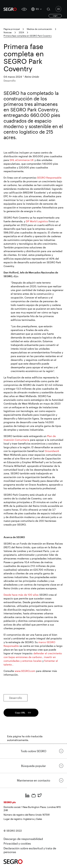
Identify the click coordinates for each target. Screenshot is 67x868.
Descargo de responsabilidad (23, 839)
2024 (21, 32)
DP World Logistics (37, 221)
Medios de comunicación (39, 29)
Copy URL (20, 713)
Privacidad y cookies (17, 843)
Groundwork (52, 451)
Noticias (8, 32)
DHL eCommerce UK (22, 160)
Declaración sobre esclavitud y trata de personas (30, 850)
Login (55, 16)
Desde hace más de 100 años (21, 595)
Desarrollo (16, 698)
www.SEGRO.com (25, 671)
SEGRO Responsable (49, 178)
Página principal (12, 29)
